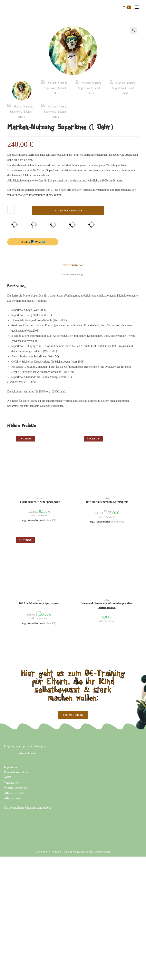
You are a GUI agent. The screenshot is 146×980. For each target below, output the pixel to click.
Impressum (10, 762)
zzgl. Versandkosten (32, 515)
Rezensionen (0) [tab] (73, 269)
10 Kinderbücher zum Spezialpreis (107, 497)
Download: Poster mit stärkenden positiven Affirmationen (107, 601)
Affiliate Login (13, 793)
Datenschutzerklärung (17, 767)
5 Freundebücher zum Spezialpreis (39, 497)
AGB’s (8, 773)
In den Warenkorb (68, 205)
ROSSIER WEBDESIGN (96, 847)
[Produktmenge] (11, 205)
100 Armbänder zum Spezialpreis (39, 598)
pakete (39, 494)
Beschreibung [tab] (73, 260)
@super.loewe (27, 748)
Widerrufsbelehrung (16, 783)
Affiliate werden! (14, 788)
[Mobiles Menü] (135, 7)
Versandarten (12, 778)
